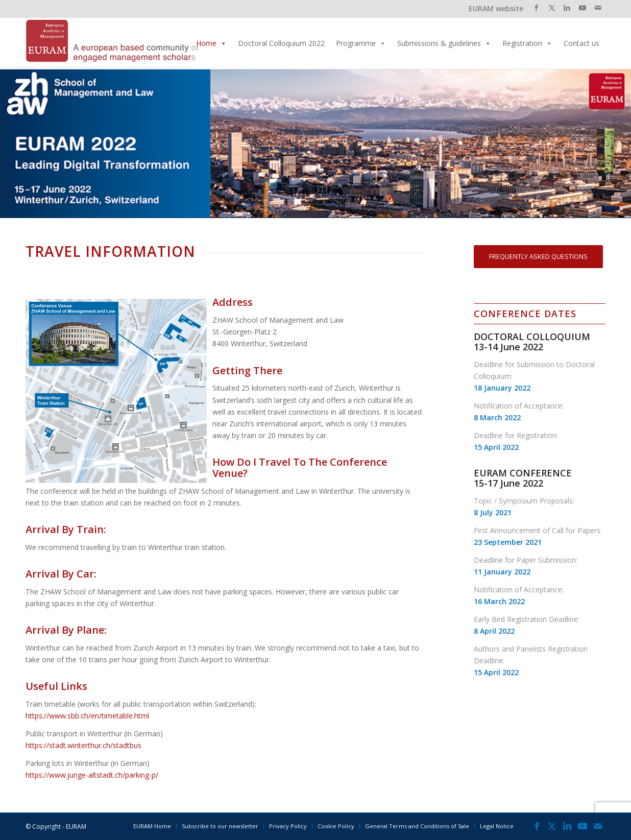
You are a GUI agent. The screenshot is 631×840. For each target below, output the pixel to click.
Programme (361, 43)
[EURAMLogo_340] (112, 43)
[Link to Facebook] (536, 8)
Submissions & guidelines (444, 43)
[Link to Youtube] (582, 8)
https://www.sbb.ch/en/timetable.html (87, 716)
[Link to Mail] (598, 8)
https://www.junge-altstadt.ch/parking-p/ (92, 775)
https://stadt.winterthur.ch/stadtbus (83, 745)
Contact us (581, 43)
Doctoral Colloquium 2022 (281, 43)
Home (211, 43)
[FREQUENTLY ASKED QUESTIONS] (538, 257)
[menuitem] (152, 826)
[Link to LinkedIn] (567, 8)
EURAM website (496, 8)
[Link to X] (552, 8)
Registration (527, 43)
